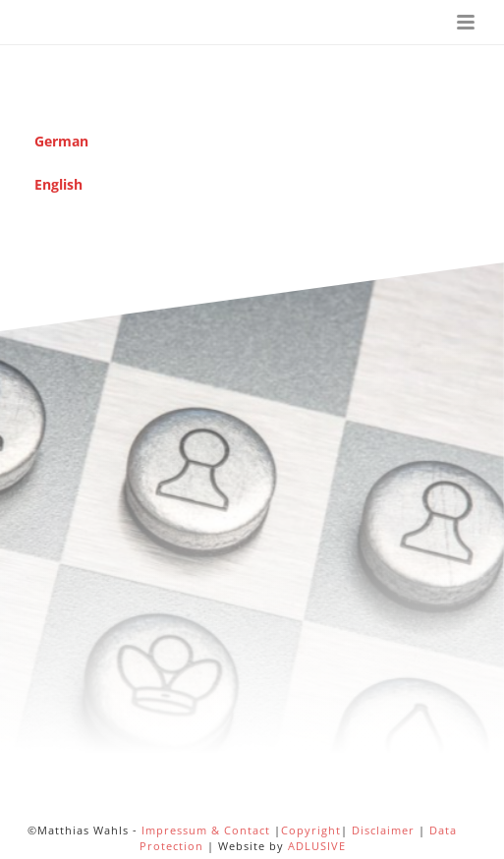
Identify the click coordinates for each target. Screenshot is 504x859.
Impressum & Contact (206, 830)
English (58, 184)
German (61, 141)
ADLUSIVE (317, 846)
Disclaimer (383, 830)
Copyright (311, 830)
